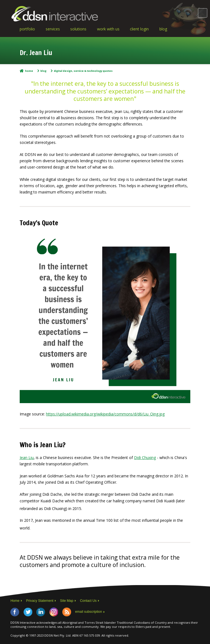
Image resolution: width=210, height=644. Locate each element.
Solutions (78, 29)
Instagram (54, 612)
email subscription (89, 612)
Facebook (15, 612)
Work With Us (108, 29)
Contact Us (88, 601)
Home (29, 71)
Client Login (139, 29)
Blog (163, 29)
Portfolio (27, 29)
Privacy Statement (40, 601)
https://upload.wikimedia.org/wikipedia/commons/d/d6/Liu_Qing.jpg (105, 414)
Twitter (28, 612)
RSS (67, 612)
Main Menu (203, 13)
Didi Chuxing (145, 458)
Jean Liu (27, 458)
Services (53, 29)
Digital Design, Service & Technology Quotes (83, 71)
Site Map (67, 601)
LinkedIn (41, 612)
